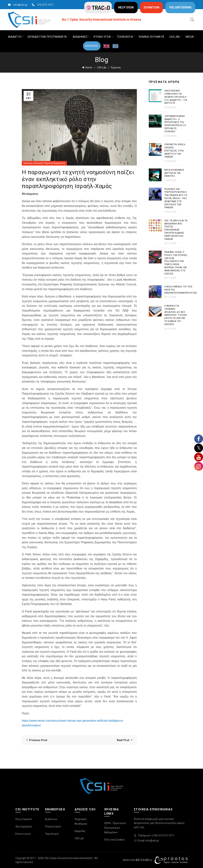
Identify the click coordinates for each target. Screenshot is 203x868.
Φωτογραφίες (24, 826)
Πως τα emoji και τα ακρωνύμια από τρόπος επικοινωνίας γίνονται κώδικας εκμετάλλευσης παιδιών (176, 230)
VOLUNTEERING (180, 7)
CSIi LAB (175, 37)
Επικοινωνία (23, 834)
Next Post (123, 740)
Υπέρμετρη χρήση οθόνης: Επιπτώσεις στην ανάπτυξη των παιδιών (175, 151)
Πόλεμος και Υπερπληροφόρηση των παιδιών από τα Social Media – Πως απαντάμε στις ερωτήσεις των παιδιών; (176, 198)
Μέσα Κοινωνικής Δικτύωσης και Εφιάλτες (174, 173)
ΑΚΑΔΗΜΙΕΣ (80, 37)
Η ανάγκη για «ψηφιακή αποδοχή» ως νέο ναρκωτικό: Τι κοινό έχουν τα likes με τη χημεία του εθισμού (176, 315)
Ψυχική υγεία (53, 826)
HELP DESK (126, 7)
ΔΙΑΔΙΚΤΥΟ (15, 37)
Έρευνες (116, 68)
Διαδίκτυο (51, 819)
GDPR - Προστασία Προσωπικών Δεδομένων (115, 828)
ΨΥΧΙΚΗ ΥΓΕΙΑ (102, 37)
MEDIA (190, 37)
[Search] (192, 20)
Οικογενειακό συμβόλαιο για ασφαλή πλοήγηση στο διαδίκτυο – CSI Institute (176, 97)
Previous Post (38, 740)
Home (89, 68)
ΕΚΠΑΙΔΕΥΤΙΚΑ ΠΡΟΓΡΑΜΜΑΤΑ (47, 37)
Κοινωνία (38, 163)
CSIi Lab (102, 68)
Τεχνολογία (52, 834)
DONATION (152, 7)
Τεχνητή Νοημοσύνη (55, 163)
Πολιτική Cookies (114, 840)
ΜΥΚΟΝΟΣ (92, 46)
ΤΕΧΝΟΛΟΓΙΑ (125, 37)
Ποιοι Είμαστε (24, 819)
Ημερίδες (80, 831)
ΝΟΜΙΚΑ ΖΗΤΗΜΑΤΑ (152, 37)
